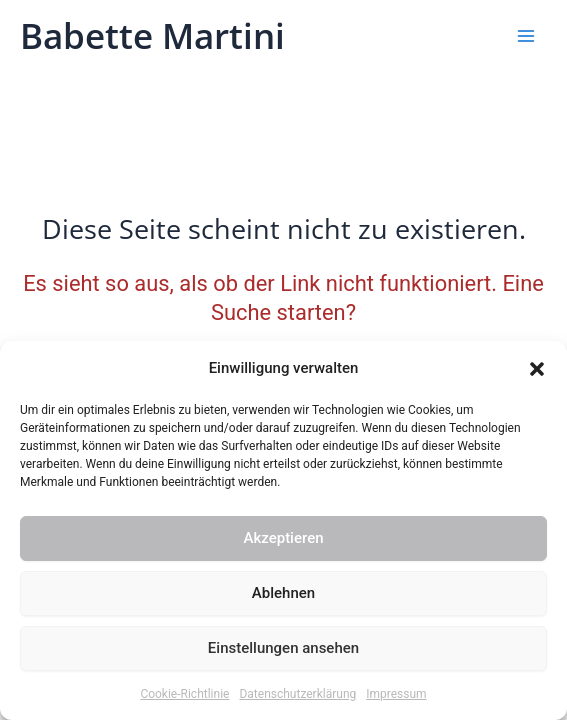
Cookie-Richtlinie (184, 694)
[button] (537, 369)
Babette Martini (152, 35)
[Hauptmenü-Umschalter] (526, 36)
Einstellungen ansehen (283, 648)
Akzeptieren (283, 538)
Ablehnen (283, 593)
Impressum (396, 694)
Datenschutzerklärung (297, 694)
